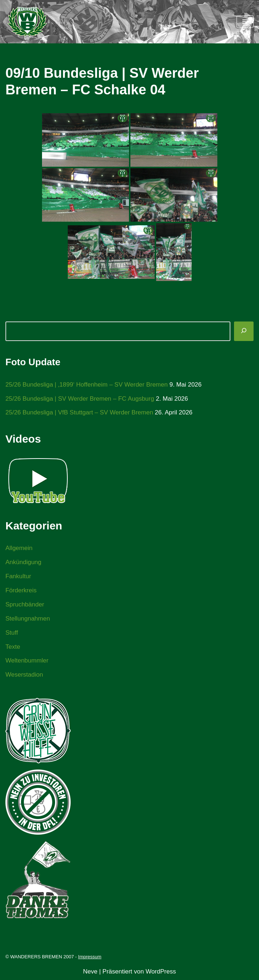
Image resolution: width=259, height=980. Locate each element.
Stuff (12, 633)
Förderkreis (21, 590)
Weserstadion (24, 675)
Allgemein (19, 548)
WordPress (161, 972)
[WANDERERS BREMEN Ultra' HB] (27, 22)
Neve (90, 972)
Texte (13, 647)
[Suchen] (244, 331)
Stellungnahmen (28, 619)
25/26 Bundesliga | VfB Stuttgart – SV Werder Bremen (79, 412)
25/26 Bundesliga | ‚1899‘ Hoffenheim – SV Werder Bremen (87, 385)
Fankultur (18, 576)
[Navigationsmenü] (245, 22)
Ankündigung (23, 562)
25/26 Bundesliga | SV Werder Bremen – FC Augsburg (80, 399)
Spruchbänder (25, 604)
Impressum (90, 957)
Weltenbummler (27, 661)
